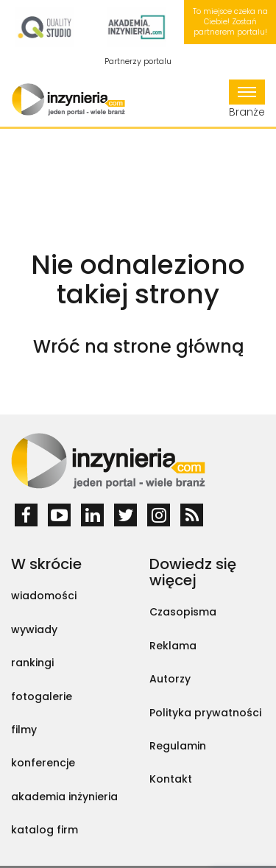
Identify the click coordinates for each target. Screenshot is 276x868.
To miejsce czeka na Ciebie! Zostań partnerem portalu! (230, 22)
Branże (247, 99)
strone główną (178, 346)
